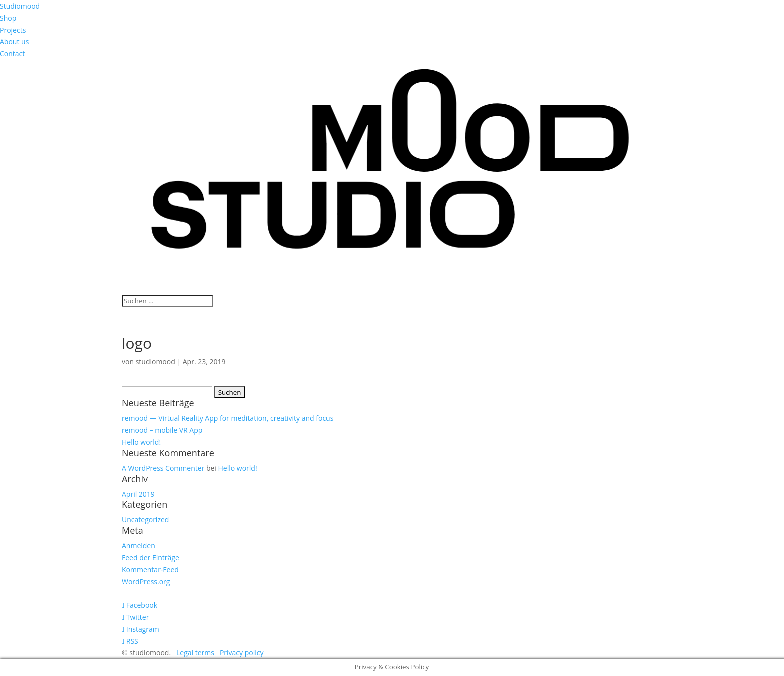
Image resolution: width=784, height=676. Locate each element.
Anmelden (139, 546)
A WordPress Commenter (163, 468)
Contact (12, 53)
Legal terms (195, 653)
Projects (13, 30)
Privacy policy (242, 653)
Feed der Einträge (151, 558)
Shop (8, 18)
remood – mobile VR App (162, 430)
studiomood (156, 362)
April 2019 (138, 494)
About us (14, 41)
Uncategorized (145, 520)
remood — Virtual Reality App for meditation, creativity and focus (228, 418)
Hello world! (141, 442)
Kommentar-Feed (150, 570)
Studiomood (20, 6)
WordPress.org (146, 582)
